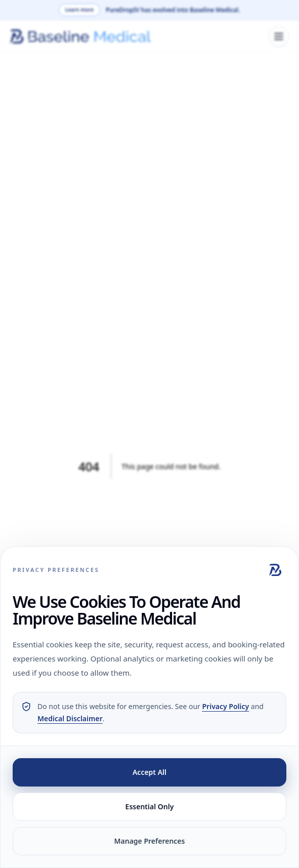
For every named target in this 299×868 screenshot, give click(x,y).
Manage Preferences (150, 841)
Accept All (149, 772)
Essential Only (150, 807)
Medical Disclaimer (70, 718)
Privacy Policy (226, 706)
